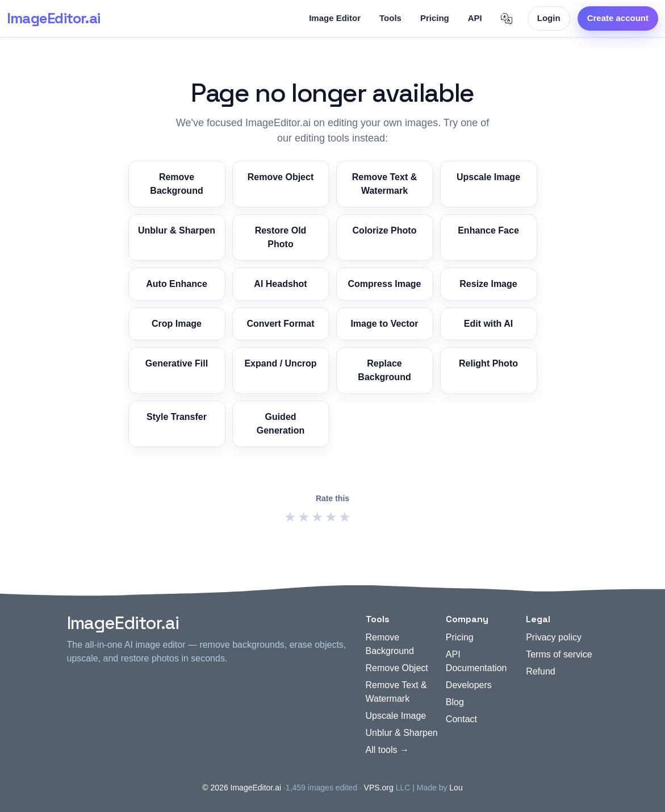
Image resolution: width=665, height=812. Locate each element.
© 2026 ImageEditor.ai (242, 788)
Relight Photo (488, 363)
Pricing (435, 18)
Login (549, 18)
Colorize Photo (385, 230)
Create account (618, 18)
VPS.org (379, 788)
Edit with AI (489, 324)
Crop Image (177, 324)
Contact (461, 719)
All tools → (387, 750)
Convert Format (280, 324)
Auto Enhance (177, 284)
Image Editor (335, 18)
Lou (456, 788)
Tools (390, 18)
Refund (541, 671)
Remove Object (281, 177)
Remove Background (176, 184)
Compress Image (385, 284)
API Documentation (476, 661)
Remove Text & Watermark (384, 184)
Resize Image (488, 284)
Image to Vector (384, 324)
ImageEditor (53, 18)
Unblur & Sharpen (177, 230)
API (475, 18)
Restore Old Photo (281, 237)
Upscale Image (488, 177)
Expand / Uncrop (280, 363)
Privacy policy (554, 637)
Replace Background (384, 370)
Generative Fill (177, 363)
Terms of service (559, 654)
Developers (469, 685)
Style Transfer (177, 417)
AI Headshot (280, 284)
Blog (455, 702)
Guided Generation (281, 424)
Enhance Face (488, 230)
